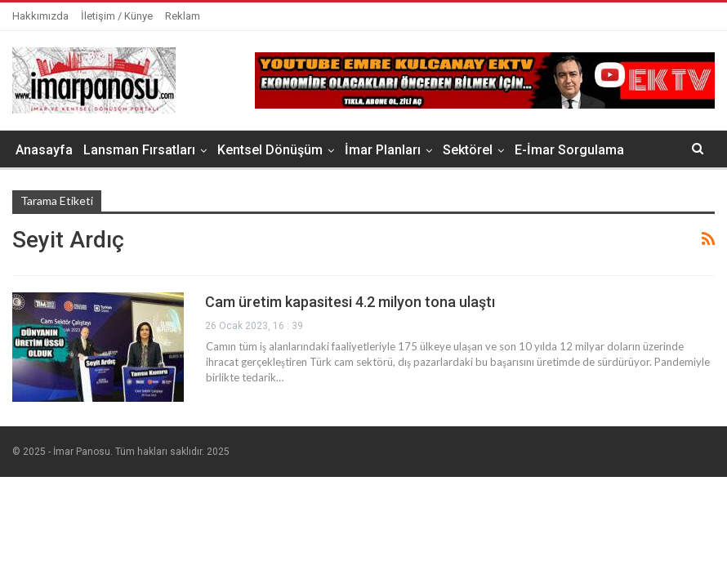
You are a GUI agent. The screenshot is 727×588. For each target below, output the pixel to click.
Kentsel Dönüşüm (270, 150)
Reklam (183, 16)
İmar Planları (383, 150)
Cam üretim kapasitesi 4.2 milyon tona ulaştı (350, 302)
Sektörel (468, 150)
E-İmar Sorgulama (569, 150)
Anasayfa (44, 150)
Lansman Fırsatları (139, 150)
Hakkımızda (40, 16)
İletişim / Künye (117, 16)
